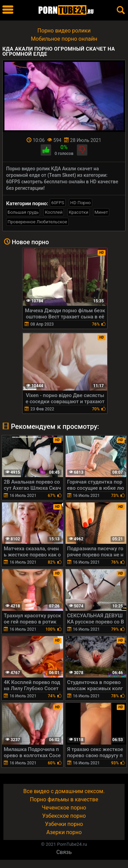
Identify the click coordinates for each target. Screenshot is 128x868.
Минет (101, 212)
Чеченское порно (64, 808)
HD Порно (81, 203)
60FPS (58, 203)
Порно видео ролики (64, 31)
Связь (64, 852)
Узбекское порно (64, 816)
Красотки (78, 212)
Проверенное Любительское (37, 222)
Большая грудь (23, 212)
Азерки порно (64, 832)
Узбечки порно (64, 824)
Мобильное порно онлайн (64, 39)
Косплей (54, 212)
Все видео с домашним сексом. (64, 791)
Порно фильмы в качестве (64, 799)
